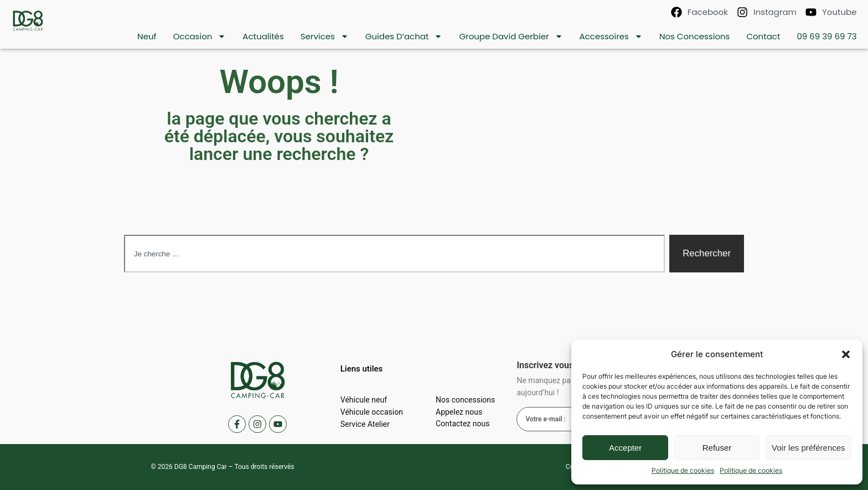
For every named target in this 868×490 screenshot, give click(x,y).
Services (325, 36)
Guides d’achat (404, 36)
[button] (846, 354)
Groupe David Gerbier (511, 36)
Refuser (717, 448)
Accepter (625, 448)
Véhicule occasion (372, 412)
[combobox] (394, 254)
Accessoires (611, 36)
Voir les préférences (808, 448)
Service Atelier (365, 424)
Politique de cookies (683, 470)
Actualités (263, 36)
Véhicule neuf (364, 400)
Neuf (147, 36)
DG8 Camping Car (201, 467)
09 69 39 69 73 (826, 36)
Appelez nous (459, 412)
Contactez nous (463, 424)
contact (763, 36)
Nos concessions (695, 36)
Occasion (199, 36)
